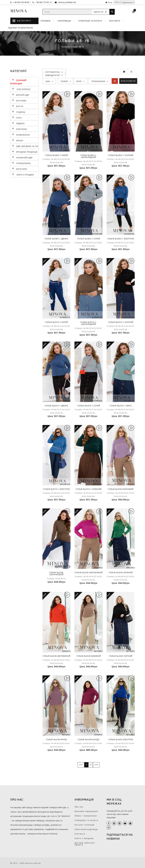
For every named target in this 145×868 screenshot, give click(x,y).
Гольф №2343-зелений (121, 573)
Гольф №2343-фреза (56, 739)
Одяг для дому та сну (24, 146)
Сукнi (16, 117)
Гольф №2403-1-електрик (121, 239)
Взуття (17, 106)
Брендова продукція (24, 152)
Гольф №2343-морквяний (56, 657)
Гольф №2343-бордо (89, 739)
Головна (45, 21)
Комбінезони (20, 134)
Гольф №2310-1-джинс (56, 406)
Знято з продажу (22, 174)
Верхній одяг (20, 95)
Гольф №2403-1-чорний (121, 155)
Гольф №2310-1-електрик (56, 489)
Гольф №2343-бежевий (89, 656)
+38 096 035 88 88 (21, 2)
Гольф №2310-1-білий (56, 322)
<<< (81, 765)
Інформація (64, 21)
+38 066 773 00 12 (43, 2)
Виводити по (54, 75)
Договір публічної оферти (85, 844)
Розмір (66, 81)
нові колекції (20, 89)
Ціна (49, 81)
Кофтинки (19, 129)
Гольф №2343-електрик (121, 739)
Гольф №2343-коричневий (56, 573)
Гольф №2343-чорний (121, 656)
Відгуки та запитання (21, 28)
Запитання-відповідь (86, 829)
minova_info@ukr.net (67, 2)
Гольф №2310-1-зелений (89, 489)
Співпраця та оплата (90, 21)
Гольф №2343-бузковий (121, 489)
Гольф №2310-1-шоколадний (89, 323)
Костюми (18, 100)
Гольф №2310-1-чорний (121, 322)
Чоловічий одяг (21, 157)
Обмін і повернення (86, 816)
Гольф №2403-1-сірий (89, 239)
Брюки (17, 140)
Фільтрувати (129, 81)
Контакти (115, 21)
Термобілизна (20, 163)
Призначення (100, 81)
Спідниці (18, 112)
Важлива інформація (86, 811)
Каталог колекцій (84, 825)
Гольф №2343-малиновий (89, 573)
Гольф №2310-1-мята (121, 406)
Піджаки (17, 123)
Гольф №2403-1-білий (56, 155)
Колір (80, 81)
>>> (96, 765)
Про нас (79, 807)
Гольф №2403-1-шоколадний (89, 156)
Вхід (109, 2)
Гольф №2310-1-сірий (89, 406)
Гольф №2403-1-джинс (56, 239)
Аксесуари (19, 169)
